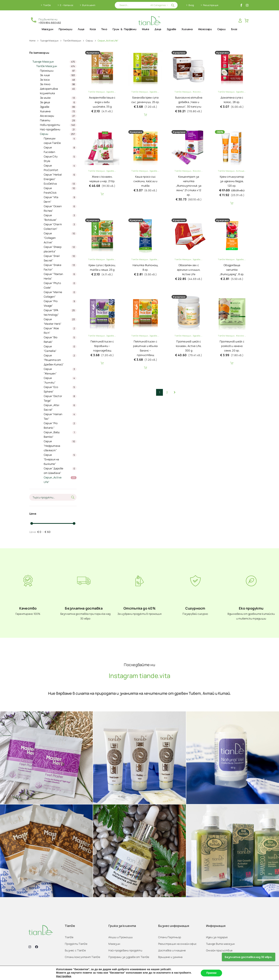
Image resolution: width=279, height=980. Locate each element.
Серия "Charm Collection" (53, 226)
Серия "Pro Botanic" (51, 425)
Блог (234, 29)
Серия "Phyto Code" (52, 285)
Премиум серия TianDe (52, 141)
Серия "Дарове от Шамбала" (53, 471)
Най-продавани (50, 129)
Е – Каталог (67, 5)
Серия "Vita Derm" (51, 199)
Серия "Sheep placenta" (53, 249)
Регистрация (211, 5)
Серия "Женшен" (50, 371)
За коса (45, 80)
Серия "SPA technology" (51, 312)
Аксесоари (205, 29)
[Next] (175, 392)
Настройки (64, 976)
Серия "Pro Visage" (51, 303)
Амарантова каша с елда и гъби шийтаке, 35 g (102, 102)
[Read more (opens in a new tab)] (46, 21)
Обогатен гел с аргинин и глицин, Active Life (189, 270)
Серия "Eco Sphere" (51, 389)
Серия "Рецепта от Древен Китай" (54, 360)
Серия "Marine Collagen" (53, 294)
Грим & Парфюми (124, 29)
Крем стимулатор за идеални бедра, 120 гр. (232, 181)
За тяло (45, 84)
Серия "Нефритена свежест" (52, 446)
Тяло (104, 29)
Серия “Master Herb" (53, 321)
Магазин (48, 29)
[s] (53, 497)
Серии (222, 29)
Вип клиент (89, 5)
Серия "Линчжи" (50, 380)
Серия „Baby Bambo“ (52, 434)
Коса (93, 29)
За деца (45, 102)
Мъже (146, 29)
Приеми (212, 973)
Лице (81, 29)
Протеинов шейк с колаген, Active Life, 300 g (189, 346)
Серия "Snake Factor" (53, 267)
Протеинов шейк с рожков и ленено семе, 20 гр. (232, 346)
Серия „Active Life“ (53, 480)
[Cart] (247, 21)
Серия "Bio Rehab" (51, 340)
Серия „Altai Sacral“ (51, 407)
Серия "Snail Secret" (52, 258)
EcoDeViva (50, 184)
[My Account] (240, 21)
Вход (191, 5)
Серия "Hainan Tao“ (53, 416)
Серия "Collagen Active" (50, 238)
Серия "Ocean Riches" (53, 208)
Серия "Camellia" (50, 349)
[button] (173, 5)
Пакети (45, 120)
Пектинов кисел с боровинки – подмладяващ (102, 346)
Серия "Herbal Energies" (53, 177)
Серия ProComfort (51, 168)
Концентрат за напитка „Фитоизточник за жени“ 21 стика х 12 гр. (189, 186)
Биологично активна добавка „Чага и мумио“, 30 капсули (189, 102)
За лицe (45, 75)
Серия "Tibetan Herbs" (53, 276)
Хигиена (187, 29)
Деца (158, 29)
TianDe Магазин (72, 41)
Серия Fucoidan (49, 150)
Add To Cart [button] (146, 115)
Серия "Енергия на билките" (51, 459)
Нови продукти (50, 125)
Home (32, 41)
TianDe (47, 5)
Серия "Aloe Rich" (51, 330)
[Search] (146, 5)
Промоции (65, 29)
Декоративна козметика (49, 91)
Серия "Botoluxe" (50, 217)
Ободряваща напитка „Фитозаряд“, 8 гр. (232, 270)
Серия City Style (51, 159)
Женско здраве (201, 92)
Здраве (171, 29)
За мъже (45, 98)
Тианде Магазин (49, 41)
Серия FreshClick (50, 190)
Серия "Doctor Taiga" (53, 398)
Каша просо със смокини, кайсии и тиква (145, 181)
